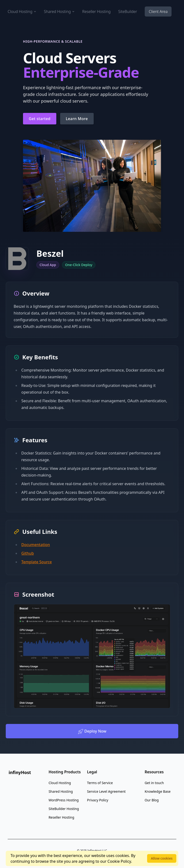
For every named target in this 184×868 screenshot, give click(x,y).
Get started (40, 119)
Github (28, 553)
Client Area (158, 12)
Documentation (36, 545)
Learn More (77, 119)
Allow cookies (162, 858)
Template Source (37, 562)
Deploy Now (92, 731)
